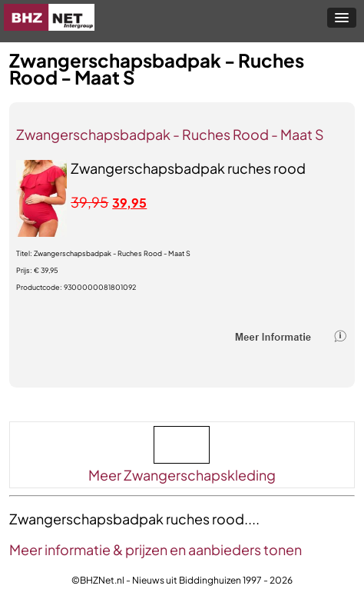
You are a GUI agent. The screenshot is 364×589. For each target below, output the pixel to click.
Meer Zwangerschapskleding (182, 475)
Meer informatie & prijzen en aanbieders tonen (156, 549)
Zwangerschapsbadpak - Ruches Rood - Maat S (170, 134)
